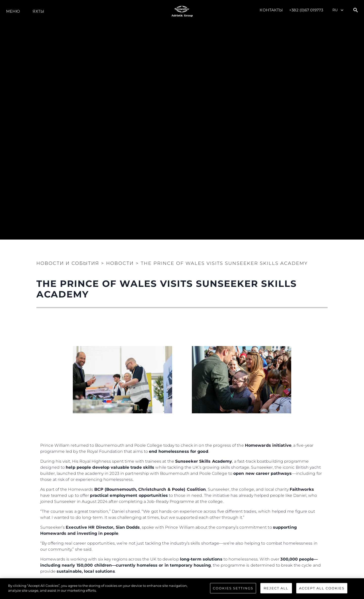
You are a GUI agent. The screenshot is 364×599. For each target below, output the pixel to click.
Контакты (271, 10)
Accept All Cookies (322, 592)
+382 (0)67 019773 (306, 10)
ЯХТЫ (38, 11)
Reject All (276, 592)
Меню (13, 11)
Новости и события (68, 263)
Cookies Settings (233, 592)
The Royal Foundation (157, 581)
